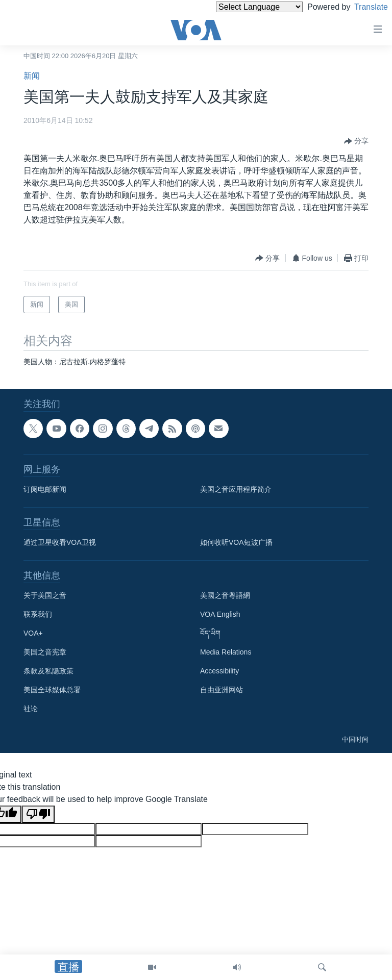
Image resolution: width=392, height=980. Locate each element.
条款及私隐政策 (48, 671)
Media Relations (226, 652)
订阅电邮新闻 (45, 489)
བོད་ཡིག (210, 633)
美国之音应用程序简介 (236, 489)
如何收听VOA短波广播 (236, 542)
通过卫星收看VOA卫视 (60, 542)
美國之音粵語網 (225, 595)
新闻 (32, 76)
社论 (31, 709)
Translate (362, 7)
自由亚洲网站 (222, 690)
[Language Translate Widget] (242, 7)
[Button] (356, 141)
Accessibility (219, 671)
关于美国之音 (45, 595)
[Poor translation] (38, 814)
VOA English (220, 614)
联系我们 (38, 614)
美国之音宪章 (45, 652)
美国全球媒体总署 (52, 690)
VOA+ (33, 633)
